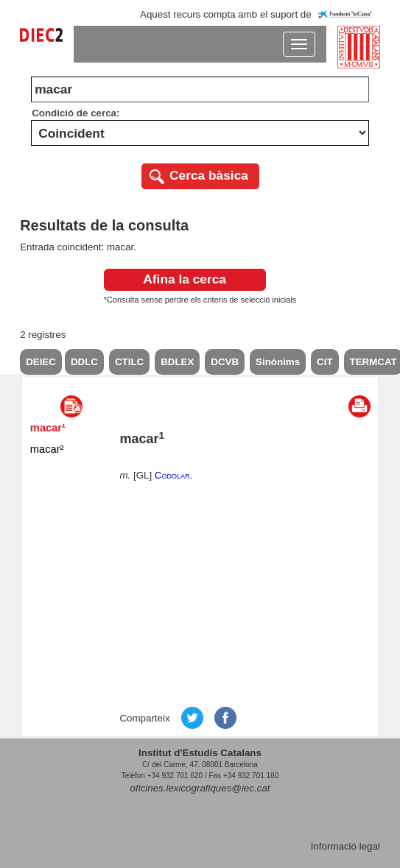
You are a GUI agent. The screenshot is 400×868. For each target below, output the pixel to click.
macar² (47, 449)
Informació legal (345, 846)
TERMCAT (373, 362)
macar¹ (48, 428)
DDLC (84, 362)
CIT (324, 362)
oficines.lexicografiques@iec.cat (200, 788)
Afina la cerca (185, 279)
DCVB (225, 362)
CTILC (129, 362)
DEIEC (41, 362)
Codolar (172, 475)
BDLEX (177, 362)
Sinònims (278, 362)
